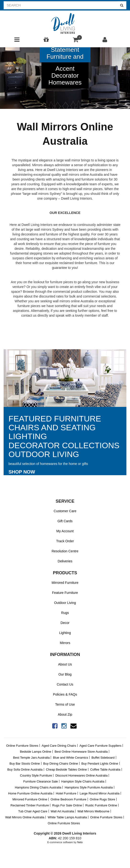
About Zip (65, 714)
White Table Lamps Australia (67, 817)
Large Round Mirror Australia (100, 793)
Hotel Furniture (66, 793)
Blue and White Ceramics (71, 758)
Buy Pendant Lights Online (100, 764)
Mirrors (65, 643)
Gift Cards (65, 521)
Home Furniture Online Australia (30, 793)
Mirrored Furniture (65, 583)
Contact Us (65, 684)
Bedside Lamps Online (36, 752)
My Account (65, 531)
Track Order (65, 541)
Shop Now (22, 472)
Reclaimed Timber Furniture (30, 805)
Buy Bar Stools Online (25, 764)
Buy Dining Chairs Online (61, 764)
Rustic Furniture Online (101, 805)
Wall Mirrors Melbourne (93, 811)
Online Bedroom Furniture (68, 799)
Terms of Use (65, 704)
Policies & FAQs (65, 694)
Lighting (65, 633)
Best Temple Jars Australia (31, 758)
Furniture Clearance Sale (41, 781)
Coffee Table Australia (105, 769)
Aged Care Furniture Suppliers (101, 746)
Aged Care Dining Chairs (59, 746)
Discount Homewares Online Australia (81, 775)
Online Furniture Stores (22, 746)
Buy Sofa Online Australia (25, 769)
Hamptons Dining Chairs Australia (38, 787)
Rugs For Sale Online (67, 805)
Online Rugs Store (102, 799)
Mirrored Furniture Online (30, 799)
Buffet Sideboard (103, 758)
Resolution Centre (65, 551)
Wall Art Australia (62, 811)
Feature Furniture (65, 593)
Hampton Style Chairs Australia (83, 781)
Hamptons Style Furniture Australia (89, 787)
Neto (80, 842)
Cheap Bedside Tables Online (66, 769)
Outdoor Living (65, 603)
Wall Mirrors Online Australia (25, 817)
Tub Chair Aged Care (33, 811)
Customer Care (65, 511)
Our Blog (65, 674)
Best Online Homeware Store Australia (81, 752)
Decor (65, 623)
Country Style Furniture (36, 775)
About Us (65, 664)
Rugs (65, 613)
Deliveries (65, 561)
